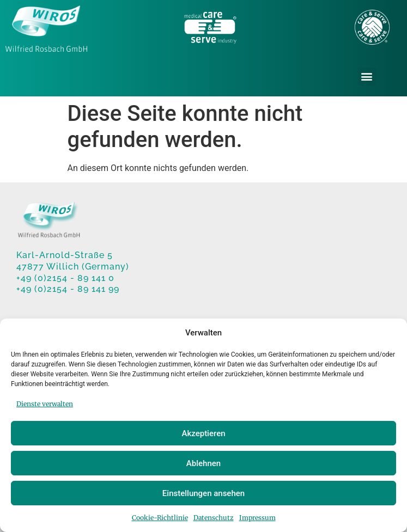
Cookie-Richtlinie (160, 518)
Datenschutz (214, 518)
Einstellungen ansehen (203, 493)
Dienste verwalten (45, 404)
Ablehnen (203, 463)
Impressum (257, 518)
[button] (367, 77)
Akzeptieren (203, 433)
